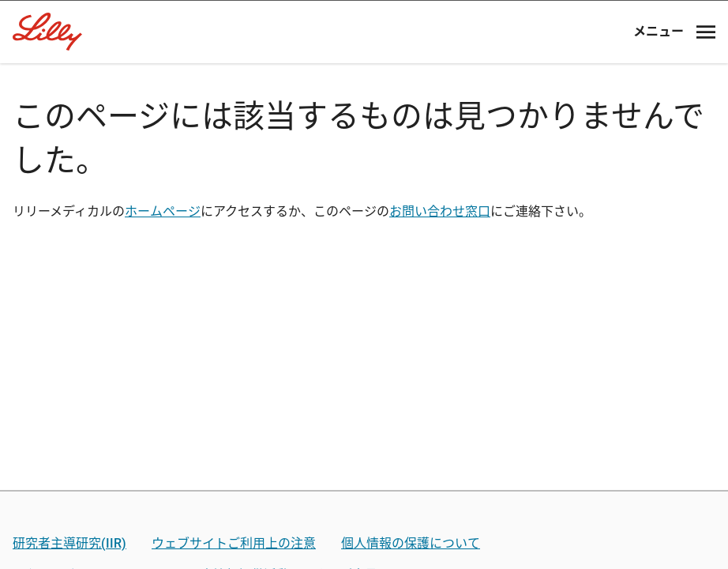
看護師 (364, 489)
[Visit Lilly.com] (364, 111)
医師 (364, 357)
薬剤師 (364, 422)
